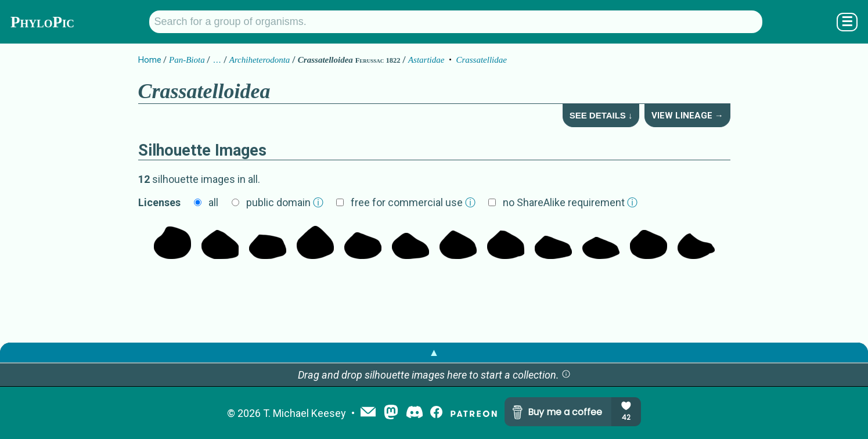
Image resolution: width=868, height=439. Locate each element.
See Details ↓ (601, 115)
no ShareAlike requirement (570, 202)
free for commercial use (413, 202)
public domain (285, 202)
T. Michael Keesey (305, 413)
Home (150, 60)
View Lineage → (687, 116)
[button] (566, 375)
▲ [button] (434, 352)
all (213, 202)
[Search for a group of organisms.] (456, 22)
